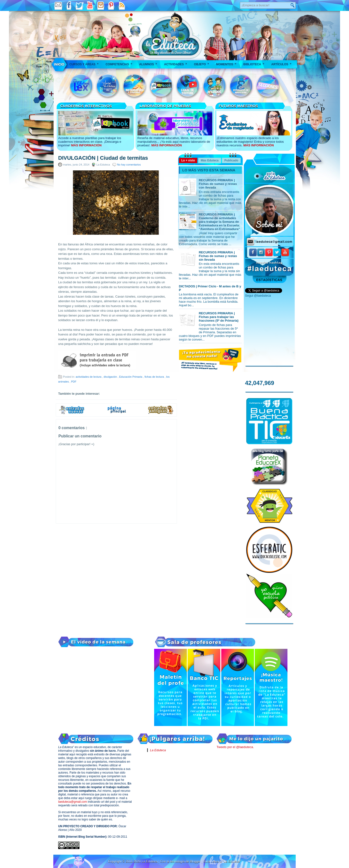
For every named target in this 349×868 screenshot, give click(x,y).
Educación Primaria (131, 377)
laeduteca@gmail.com (73, 802)
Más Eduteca (210, 160)
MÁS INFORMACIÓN (86, 145)
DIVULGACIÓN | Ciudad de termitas (103, 158)
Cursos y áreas (86, 63)
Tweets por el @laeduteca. (235, 747)
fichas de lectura (155, 377)
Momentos (228, 63)
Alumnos (150, 63)
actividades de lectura (89, 377)
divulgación (111, 377)
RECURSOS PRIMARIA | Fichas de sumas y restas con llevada (218, 184)
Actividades (177, 63)
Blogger (196, 861)
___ (59, 64)
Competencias (121, 63)
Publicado (231, 160)
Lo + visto (188, 160)
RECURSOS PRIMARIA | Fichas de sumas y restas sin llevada (218, 256)
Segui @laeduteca (258, 296)
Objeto (203, 63)
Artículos (283, 63)
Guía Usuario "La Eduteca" (222, 861)
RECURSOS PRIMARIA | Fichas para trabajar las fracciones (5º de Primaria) (219, 317)
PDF (74, 382)
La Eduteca (158, 750)
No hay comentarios (129, 165)
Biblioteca (255, 63)
